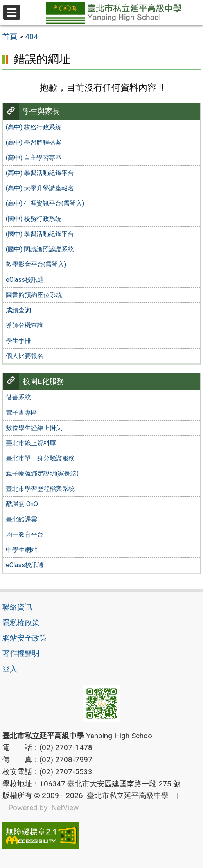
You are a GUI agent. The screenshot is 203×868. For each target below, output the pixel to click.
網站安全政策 (25, 638)
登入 (10, 669)
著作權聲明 (21, 653)
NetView (65, 808)
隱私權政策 (21, 623)
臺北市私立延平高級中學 (126, 796)
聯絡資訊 (17, 607)
